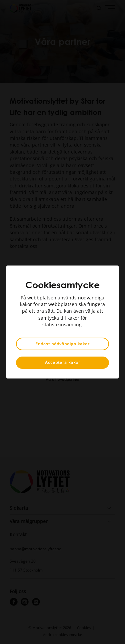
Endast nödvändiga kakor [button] (62, 344)
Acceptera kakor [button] (63, 362)
